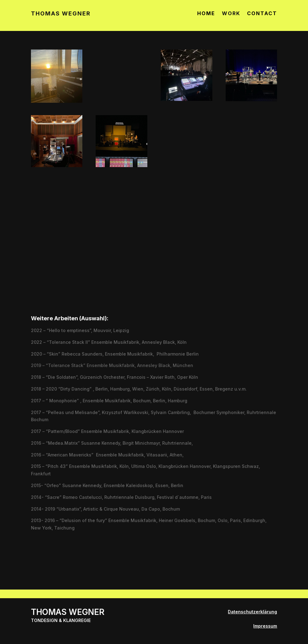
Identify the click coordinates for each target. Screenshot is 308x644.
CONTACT (262, 14)
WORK (231, 14)
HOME (206, 14)
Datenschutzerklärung (252, 612)
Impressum (265, 626)
